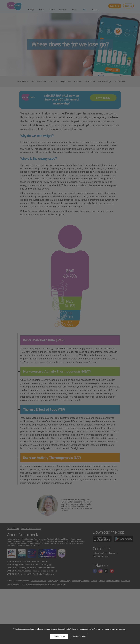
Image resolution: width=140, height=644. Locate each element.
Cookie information (79, 636)
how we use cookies (117, 629)
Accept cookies (59, 636)
